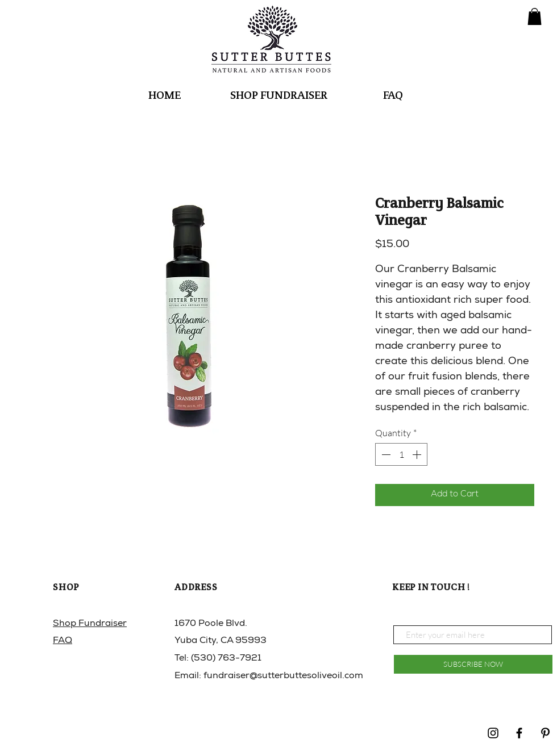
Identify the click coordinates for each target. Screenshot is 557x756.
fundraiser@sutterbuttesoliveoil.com (283, 676)
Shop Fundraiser (90, 624)
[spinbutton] (401, 454)
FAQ (63, 641)
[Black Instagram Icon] (493, 733)
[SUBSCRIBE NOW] (473, 664)
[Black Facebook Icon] (519, 733)
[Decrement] (385, 454)
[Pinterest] (545, 733)
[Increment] (418, 454)
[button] (535, 16)
